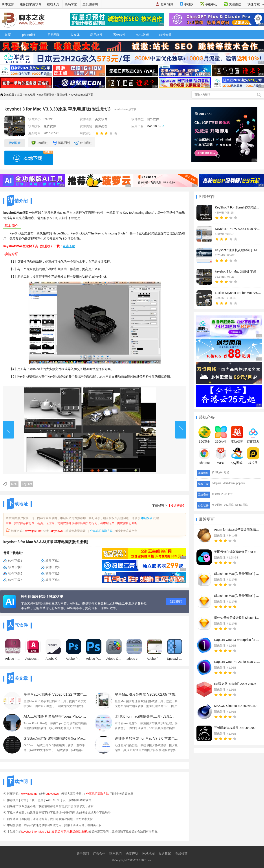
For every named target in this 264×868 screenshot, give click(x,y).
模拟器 (253, 456)
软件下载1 (15, 561)
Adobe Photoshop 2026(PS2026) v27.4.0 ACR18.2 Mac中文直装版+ (73, 650)
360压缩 (229, 505)
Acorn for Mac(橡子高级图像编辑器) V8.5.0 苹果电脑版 (237, 530)
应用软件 (96, 35)
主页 (20, 95)
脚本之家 (8, 4)
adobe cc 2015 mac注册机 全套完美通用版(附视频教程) (134, 650)
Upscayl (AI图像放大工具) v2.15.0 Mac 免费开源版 (175, 650)
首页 (8, 35)
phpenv (241, 483)
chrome (204, 456)
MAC (14, 484)
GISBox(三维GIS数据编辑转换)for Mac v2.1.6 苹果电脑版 (56, 738)
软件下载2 (53, 561)
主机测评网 (90, 4)
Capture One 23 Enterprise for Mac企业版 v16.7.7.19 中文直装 (237, 640)
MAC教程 (142, 35)
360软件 (221, 435)
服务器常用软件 (31, 4)
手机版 (189, 4)
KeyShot (27, 484)
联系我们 (115, 853)
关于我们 (83, 853)
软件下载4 (53, 567)
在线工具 (53, 4)
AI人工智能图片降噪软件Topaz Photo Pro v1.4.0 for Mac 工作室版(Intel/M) (56, 716)
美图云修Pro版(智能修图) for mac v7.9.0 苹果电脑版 (237, 552)
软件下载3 (15, 567)
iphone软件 (29, 35)
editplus (216, 483)
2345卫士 (227, 494)
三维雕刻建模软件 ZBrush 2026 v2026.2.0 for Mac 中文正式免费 (237, 728)
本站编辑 (147, 518)
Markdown (228, 483)
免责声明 (132, 853)
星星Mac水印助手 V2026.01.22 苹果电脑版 (56, 694)
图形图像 (54, 35)
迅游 (227, 472)
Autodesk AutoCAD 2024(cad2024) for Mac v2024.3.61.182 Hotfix (33, 650)
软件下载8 (53, 580)
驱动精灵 (237, 435)
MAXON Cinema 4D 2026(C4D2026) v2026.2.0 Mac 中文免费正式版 (237, 706)
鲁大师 (216, 494)
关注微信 (235, 4)
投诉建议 (165, 853)
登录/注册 (167, 4)
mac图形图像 (46, 95)
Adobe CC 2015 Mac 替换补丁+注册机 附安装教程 (53, 650)
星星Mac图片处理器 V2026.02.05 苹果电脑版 (147, 694)
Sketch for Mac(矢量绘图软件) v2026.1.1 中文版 (237, 574)
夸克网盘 (217, 505)
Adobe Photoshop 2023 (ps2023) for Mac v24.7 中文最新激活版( (94, 650)
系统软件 (119, 35)
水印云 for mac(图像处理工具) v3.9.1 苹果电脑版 (147, 716)
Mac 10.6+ (154, 126)
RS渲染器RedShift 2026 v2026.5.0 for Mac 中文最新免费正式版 (237, 684)
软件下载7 (15, 580)
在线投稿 (181, 853)
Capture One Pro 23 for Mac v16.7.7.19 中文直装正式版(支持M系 (237, 662)
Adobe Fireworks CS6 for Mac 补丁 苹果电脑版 (154, 650)
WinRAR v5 (53, 800)
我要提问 (176, 601)
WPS (221, 456)
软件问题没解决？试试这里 (42, 597)
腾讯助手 (217, 472)
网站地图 (148, 853)
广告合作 (99, 853)
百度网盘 (253, 435)
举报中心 (211, 4)
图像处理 (62, 95)
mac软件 (30, 95)
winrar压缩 (241, 505)
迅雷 (24, 800)
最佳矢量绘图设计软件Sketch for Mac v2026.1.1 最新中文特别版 (237, 618)
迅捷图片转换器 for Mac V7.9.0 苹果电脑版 (147, 738)
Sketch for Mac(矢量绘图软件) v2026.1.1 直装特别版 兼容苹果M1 (237, 596)
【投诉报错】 (177, 506)
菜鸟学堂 (71, 4)
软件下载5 (15, 573)
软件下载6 (53, 573)
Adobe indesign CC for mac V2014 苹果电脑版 (13, 650)
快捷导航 (256, 4)
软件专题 (165, 35)
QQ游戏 (237, 456)
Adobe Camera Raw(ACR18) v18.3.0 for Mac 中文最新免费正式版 (114, 650)
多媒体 (75, 35)
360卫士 (204, 435)
